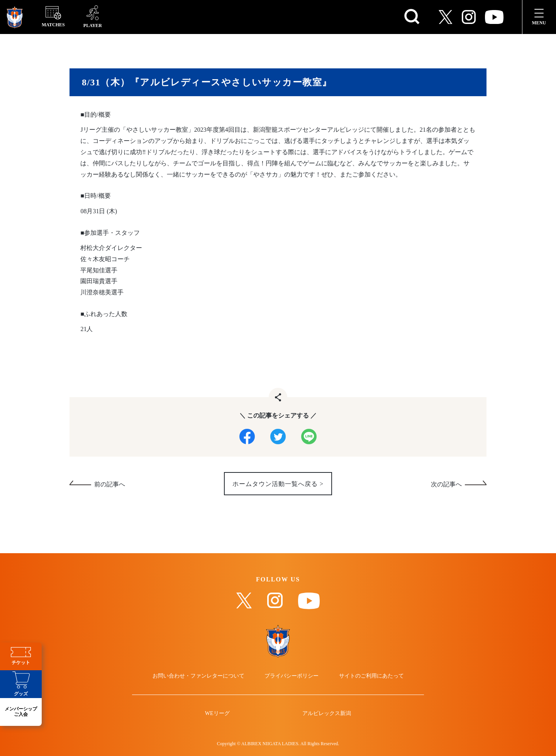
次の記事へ (446, 485)
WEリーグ (217, 714)
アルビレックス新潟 (327, 714)
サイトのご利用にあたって (371, 676)
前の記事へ (110, 485)
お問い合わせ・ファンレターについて (198, 676)
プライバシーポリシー (292, 676)
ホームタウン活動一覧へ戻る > (278, 484)
